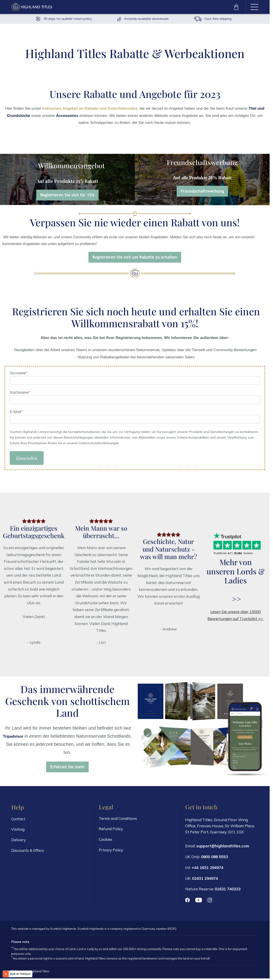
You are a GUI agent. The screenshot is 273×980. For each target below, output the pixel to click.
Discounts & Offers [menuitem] (28, 852)
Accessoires (67, 116)
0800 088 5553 (214, 857)
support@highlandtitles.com (223, 847)
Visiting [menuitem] (18, 831)
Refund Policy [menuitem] (111, 830)
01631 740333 (228, 889)
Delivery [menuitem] (19, 841)
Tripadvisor (13, 737)
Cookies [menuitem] (106, 841)
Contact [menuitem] (18, 820)
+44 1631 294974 (208, 868)
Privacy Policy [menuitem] (111, 851)
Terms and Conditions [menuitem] (118, 820)
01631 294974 (205, 879)
